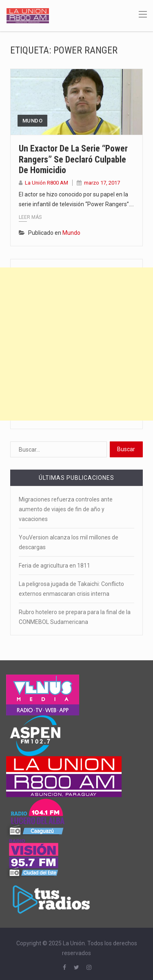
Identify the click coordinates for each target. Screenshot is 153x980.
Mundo (32, 121)
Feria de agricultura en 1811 (54, 566)
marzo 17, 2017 (102, 183)
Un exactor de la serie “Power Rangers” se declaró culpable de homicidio (73, 159)
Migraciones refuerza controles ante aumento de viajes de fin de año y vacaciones (66, 509)
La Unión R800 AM (47, 183)
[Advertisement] (76, 344)
